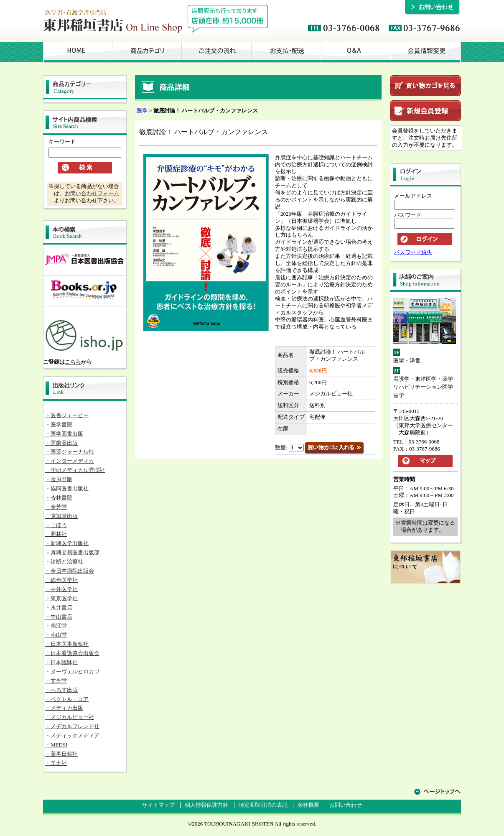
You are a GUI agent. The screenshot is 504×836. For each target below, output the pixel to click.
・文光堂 (56, 681)
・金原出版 (59, 479)
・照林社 (56, 534)
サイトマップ (158, 805)
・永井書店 (59, 608)
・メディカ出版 (64, 708)
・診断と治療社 (64, 562)
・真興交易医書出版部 (72, 552)
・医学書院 (59, 424)
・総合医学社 (61, 580)
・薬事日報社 (61, 754)
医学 (142, 111)
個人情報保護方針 (206, 805)
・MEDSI (56, 745)
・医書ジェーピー (67, 415)
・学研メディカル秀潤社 (75, 470)
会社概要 (308, 805)
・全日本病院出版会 (70, 571)
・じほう (56, 525)
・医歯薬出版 (61, 443)
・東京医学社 (61, 598)
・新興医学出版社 (67, 543)
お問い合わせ (346, 805)
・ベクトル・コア (67, 699)
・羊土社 (56, 763)
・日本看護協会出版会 (72, 653)
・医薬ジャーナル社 (70, 452)
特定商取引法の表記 (263, 805)
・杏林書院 (59, 498)
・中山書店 (59, 617)
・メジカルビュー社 (70, 717)
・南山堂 (56, 635)
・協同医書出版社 (67, 488)
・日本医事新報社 (67, 644)
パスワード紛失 (413, 252)
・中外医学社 (61, 589)
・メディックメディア (72, 735)
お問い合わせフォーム (92, 193)
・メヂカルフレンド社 (72, 726)
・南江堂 (56, 626)
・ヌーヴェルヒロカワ (72, 672)
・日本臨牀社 (61, 662)
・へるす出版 (61, 690)
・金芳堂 (56, 507)
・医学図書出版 (64, 434)
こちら (73, 362)
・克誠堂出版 (61, 516)
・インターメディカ (70, 461)
